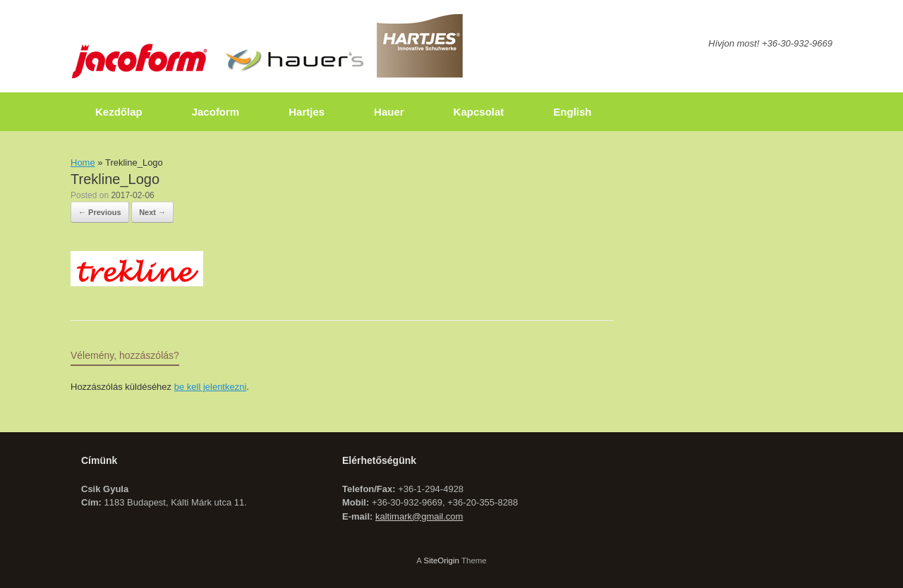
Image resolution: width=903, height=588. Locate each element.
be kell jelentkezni (211, 387)
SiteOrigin (441, 561)
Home (83, 163)
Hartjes (307, 112)
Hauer (389, 112)
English (572, 112)
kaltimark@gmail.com (419, 516)
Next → (152, 212)
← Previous (100, 212)
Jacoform (216, 112)
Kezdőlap (119, 112)
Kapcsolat (479, 112)
